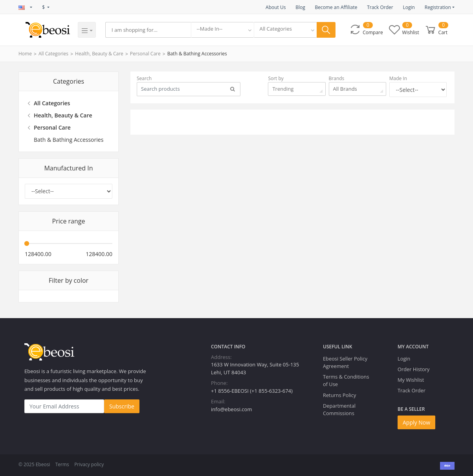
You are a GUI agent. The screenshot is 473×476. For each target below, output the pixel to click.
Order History (413, 369)
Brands (337, 78)
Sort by (276, 78)
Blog (300, 7)
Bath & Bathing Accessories (197, 54)
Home (25, 54)
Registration (438, 7)
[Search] (148, 30)
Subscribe (122, 406)
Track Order (380, 7)
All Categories (53, 54)
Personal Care (145, 54)
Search (144, 78)
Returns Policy (339, 395)
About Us (276, 7)
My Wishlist (411, 380)
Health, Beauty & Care (99, 54)
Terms (62, 464)
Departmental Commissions (339, 409)
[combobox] (222, 30)
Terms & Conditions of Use (346, 380)
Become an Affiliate (336, 7)
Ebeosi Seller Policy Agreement (345, 362)
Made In (398, 78)
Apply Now (416, 422)
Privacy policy (89, 464)
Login (409, 7)
